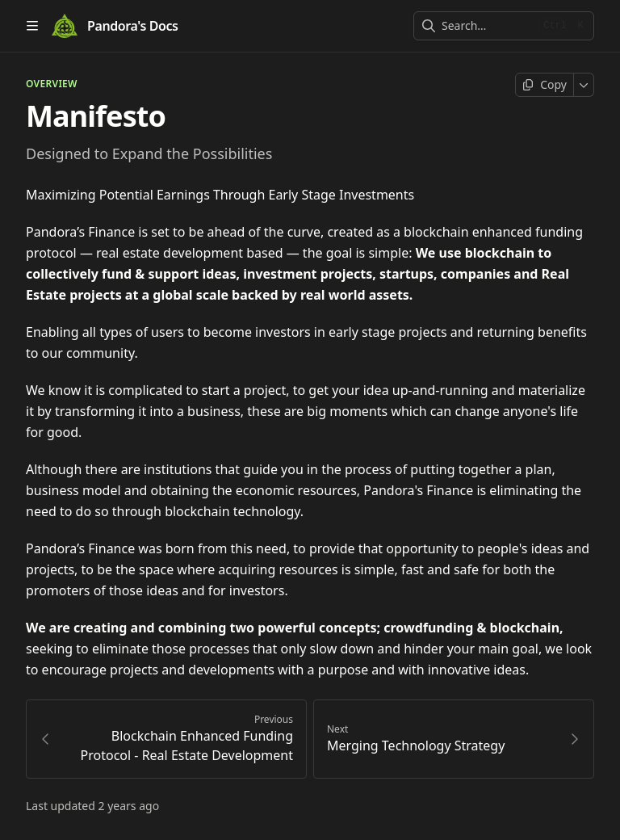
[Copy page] (545, 85)
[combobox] (487, 26)
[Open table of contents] (32, 26)
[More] (584, 85)
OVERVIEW (52, 84)
